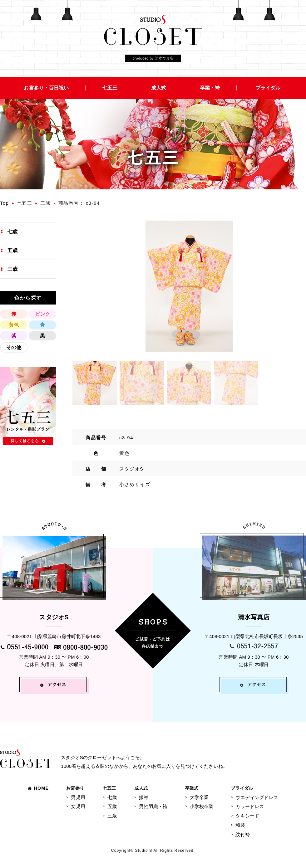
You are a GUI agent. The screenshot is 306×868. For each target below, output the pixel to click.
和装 (240, 825)
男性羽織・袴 (153, 806)
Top (5, 203)
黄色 (14, 325)
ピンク (42, 314)
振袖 (144, 797)
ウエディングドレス (257, 797)
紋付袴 (242, 834)
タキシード (247, 816)
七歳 (12, 232)
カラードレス (250, 806)
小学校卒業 (202, 806)
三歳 (45, 203)
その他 (14, 347)
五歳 (12, 250)
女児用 (78, 806)
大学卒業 (199, 797)
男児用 (78, 797)
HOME (38, 788)
